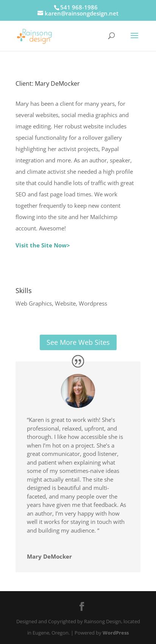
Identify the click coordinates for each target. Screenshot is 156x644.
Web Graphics (34, 303)
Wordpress (93, 303)
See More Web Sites (78, 342)
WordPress (116, 633)
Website (65, 303)
